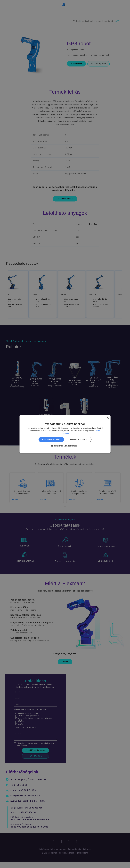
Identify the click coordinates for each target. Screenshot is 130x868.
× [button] (108, 418)
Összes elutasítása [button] (79, 440)
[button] (65, 446)
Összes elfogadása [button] (51, 440)
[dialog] (65, 434)
